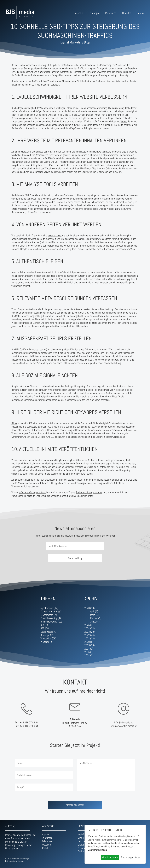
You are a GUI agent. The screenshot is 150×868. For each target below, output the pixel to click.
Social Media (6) (48, 632)
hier (40, 212)
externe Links (54, 235)
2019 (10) (90, 645)
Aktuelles (127, 13)
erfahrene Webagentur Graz (32, 492)
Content (64, 72)
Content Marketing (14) (52, 611)
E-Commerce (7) (49, 615)
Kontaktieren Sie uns (70, 496)
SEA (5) (44, 625)
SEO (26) (45, 628)
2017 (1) (89, 649)
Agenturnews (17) (49, 608)
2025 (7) (89, 625)
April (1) (94, 611)
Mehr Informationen (97, 850)
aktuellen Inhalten (34, 460)
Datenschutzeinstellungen (15, 861)
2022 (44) (90, 635)
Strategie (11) (47, 635)
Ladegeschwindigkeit (26, 108)
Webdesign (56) (48, 638)
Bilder (14, 423)
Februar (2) (96, 618)
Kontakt (141, 13)
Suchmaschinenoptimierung (89, 492)
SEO (50, 65)
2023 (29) (90, 632)
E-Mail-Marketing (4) (51, 618)
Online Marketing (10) (51, 622)
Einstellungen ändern (131, 857)
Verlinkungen (42, 155)
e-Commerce (84, 848)
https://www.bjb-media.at (123, 726)
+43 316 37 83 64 (29, 722)
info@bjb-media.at (123, 722)
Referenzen (111, 13)
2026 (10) (90, 608)
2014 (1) (89, 655)
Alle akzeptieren (110, 857)
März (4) (94, 615)
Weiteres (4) (47, 642)
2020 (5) (89, 642)
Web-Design (84, 834)
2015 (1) (89, 652)
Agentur (79, 13)
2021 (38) (90, 638)
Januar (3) (95, 622)
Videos (124, 121)
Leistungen (94, 13)
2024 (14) (90, 628)
